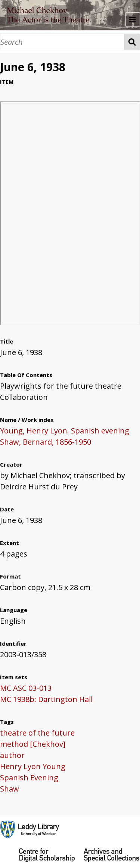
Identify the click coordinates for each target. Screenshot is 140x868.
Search (132, 42)
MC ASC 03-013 (26, 688)
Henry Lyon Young (33, 766)
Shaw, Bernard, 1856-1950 (46, 442)
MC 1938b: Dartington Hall (46, 699)
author (12, 755)
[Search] (62, 42)
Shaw (10, 789)
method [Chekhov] (33, 744)
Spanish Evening (29, 778)
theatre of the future (37, 733)
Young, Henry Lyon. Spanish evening (65, 431)
